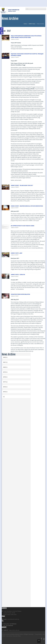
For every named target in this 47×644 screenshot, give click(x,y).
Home (25, 24)
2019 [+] (5, 372)
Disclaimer (9, 636)
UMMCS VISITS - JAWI (17, 253)
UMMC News (32, 24)
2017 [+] (5, 382)
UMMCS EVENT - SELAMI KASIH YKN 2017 (22, 185)
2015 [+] (5, 392)
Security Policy (17, 636)
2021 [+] (5, 362)
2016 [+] (5, 387)
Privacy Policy (38, 634)
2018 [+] (5, 377)
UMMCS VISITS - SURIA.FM (18, 275)
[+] (4, 397)
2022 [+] (5, 357)
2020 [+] (5, 367)
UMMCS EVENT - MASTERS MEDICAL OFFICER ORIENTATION (27, 206)
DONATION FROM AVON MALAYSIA (20, 294)
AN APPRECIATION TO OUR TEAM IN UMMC (23, 226)
